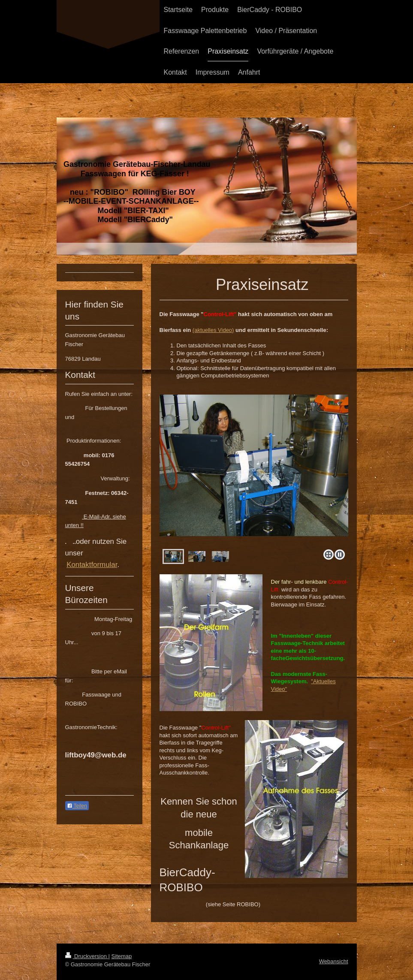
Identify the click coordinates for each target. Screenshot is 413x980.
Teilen (77, 806)
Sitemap (122, 956)
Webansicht (334, 961)
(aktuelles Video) (213, 330)
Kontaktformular (92, 565)
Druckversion (87, 956)
